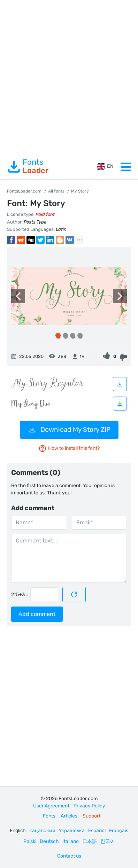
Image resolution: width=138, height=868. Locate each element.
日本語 (90, 841)
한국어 (108, 841)
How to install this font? (69, 448)
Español (97, 831)
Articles (69, 816)
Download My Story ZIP (69, 430)
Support (91, 816)
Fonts (28, 166)
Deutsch (49, 841)
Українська (72, 831)
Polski (30, 841)
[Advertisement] (69, 77)
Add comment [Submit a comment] (37, 614)
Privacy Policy (89, 806)
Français (119, 831)
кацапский (42, 831)
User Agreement (51, 806)
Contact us (69, 856)
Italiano (71, 841)
